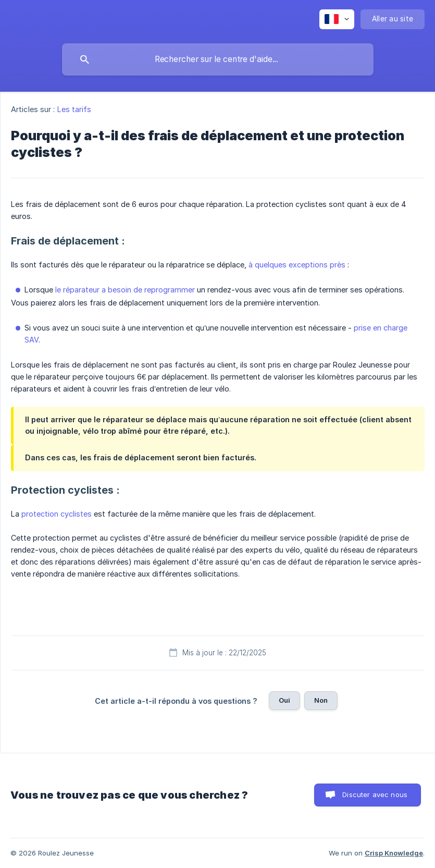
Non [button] (321, 700)
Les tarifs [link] (74, 109)
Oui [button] (284, 700)
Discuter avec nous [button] (375, 794)
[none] (337, 19)
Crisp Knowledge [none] (394, 853)
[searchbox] (218, 59)
